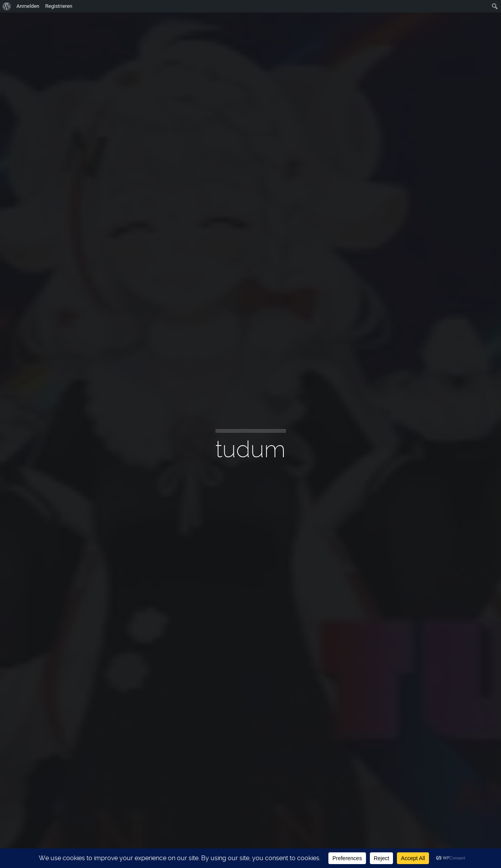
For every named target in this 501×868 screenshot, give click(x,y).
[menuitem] (7, 6)
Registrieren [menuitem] (59, 6)
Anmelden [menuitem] (28, 6)
